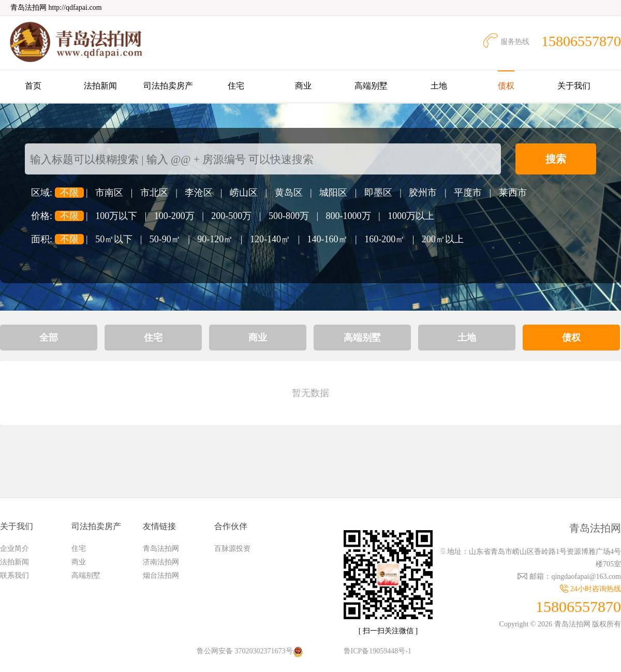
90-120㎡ (215, 239)
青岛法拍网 (161, 549)
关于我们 (574, 86)
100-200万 (174, 216)
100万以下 (116, 216)
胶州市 (423, 193)
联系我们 (14, 575)
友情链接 (159, 526)
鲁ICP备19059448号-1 (378, 651)
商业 (303, 86)
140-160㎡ (328, 239)
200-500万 (231, 216)
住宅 (236, 86)
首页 (33, 86)
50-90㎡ (165, 239)
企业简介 (14, 549)
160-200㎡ (385, 239)
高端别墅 (371, 86)
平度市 (468, 193)
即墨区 (378, 193)
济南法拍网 (161, 562)
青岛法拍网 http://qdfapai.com (56, 8)
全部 (49, 338)
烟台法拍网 (161, 575)
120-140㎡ (270, 239)
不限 (69, 193)
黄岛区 (289, 193)
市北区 (154, 193)
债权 (506, 86)
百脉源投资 (232, 549)
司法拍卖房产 (168, 86)
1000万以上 (411, 216)
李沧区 (199, 193)
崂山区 (244, 193)
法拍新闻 (100, 86)
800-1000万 (349, 216)
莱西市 (513, 193)
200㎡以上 (443, 239)
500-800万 (289, 216)
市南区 (109, 193)
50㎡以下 (114, 239)
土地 (439, 86)
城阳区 (333, 193)
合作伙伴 (231, 526)
